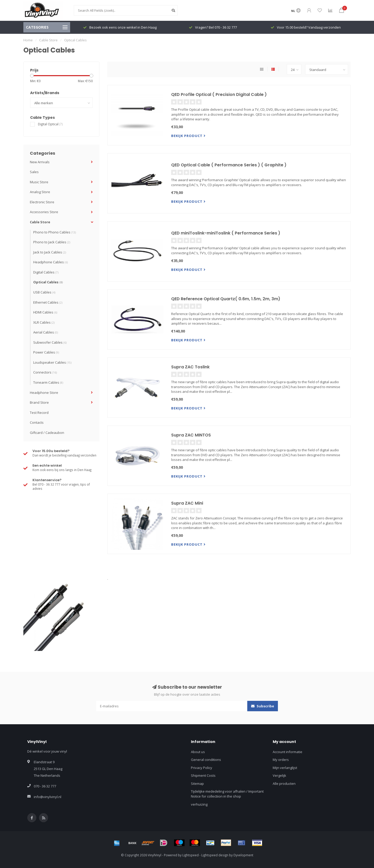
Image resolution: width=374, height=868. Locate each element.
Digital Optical (50, 124)
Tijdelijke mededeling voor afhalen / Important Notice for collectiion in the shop (227, 794)
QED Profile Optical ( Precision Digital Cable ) (219, 94)
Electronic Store (42, 202)
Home (28, 40)
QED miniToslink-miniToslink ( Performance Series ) (226, 233)
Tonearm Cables (48, 382)
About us (198, 752)
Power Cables (46, 352)
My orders (281, 760)
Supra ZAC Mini (187, 503)
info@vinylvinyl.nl (48, 797)
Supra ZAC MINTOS (191, 435)
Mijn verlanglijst (285, 768)
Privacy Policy (202, 768)
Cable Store (40, 222)
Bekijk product (188, 136)
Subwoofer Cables (50, 342)
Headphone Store (44, 393)
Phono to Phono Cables (55, 232)
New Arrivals (40, 162)
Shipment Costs (203, 775)
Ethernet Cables (48, 302)
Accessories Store (44, 212)
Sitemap (197, 784)
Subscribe (263, 706)
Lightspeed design (215, 855)
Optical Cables (48, 282)
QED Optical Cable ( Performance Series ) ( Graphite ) (229, 165)
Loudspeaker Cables (52, 362)
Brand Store (39, 402)
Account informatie (288, 752)
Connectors (45, 372)
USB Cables (44, 292)
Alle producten (284, 784)
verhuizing (199, 804)
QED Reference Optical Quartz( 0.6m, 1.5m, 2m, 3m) (226, 299)
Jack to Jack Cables (50, 252)
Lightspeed (191, 855)
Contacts (37, 422)
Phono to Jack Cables (52, 242)
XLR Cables (44, 322)
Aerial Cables (46, 332)
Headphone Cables (51, 262)
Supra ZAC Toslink (190, 367)
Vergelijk (279, 775)
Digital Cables (46, 272)
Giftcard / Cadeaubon (47, 433)
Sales (34, 172)
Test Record (39, 413)
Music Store (39, 182)
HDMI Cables (45, 312)
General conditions (206, 760)
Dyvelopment (243, 855)
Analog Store (40, 192)
